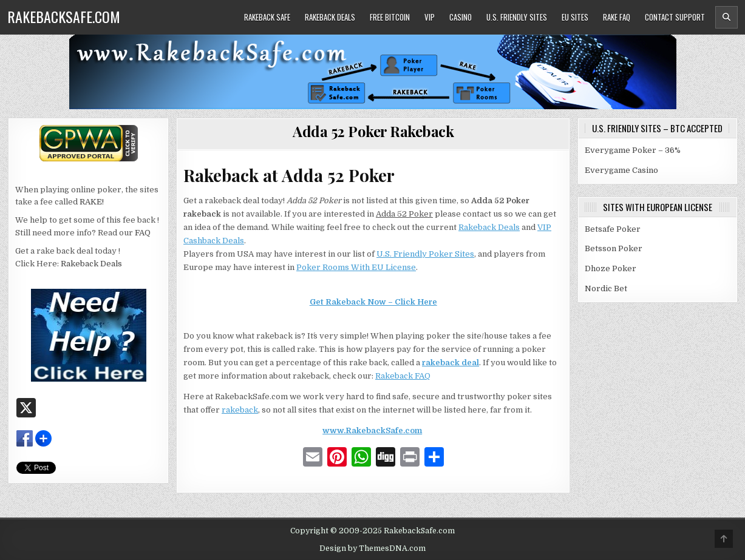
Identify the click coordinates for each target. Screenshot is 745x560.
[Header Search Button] (726, 17)
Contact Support (675, 17)
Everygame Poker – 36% (633, 150)
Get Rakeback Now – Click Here (373, 302)
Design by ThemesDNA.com (372, 548)
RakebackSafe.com (64, 16)
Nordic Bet (606, 288)
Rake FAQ (617, 17)
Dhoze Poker (611, 268)
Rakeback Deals (330, 17)
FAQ (143, 233)
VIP (430, 17)
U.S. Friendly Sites (517, 17)
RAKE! (92, 202)
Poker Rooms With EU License (356, 267)
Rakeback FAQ (403, 376)
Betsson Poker (614, 248)
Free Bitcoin (390, 17)
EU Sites (575, 17)
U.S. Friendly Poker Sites (425, 254)
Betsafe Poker (613, 229)
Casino (461, 17)
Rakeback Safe (267, 17)
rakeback (240, 410)
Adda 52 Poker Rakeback (373, 131)
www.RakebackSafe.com (372, 430)
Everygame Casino (621, 170)
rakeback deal (451, 363)
